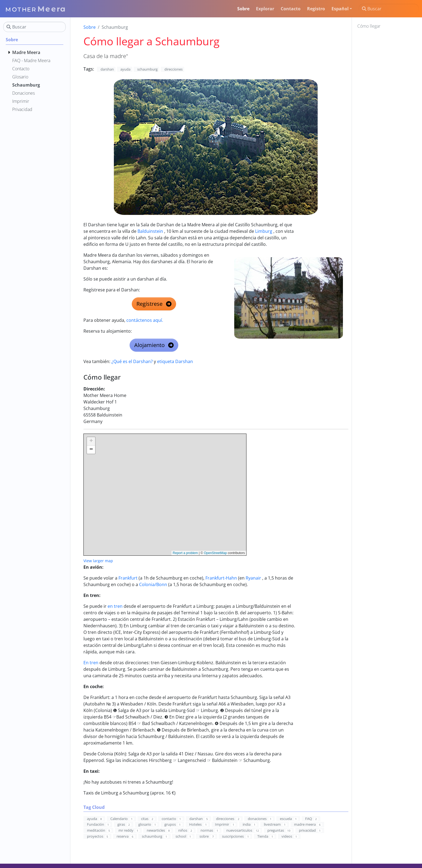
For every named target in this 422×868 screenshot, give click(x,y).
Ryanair (253, 578)
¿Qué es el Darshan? (132, 361)
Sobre (90, 27)
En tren (91, 663)
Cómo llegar (369, 26)
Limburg (264, 231)
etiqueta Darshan (175, 361)
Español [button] (340, 9)
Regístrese (154, 304)
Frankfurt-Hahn (221, 578)
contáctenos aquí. (145, 320)
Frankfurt (128, 578)
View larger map (98, 561)
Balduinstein (150, 231)
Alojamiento (154, 345)
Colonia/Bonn (153, 584)
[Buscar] (389, 9)
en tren (115, 606)
